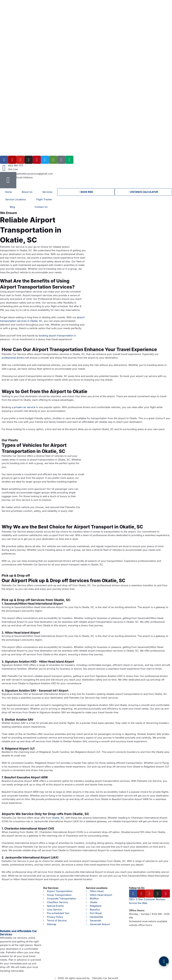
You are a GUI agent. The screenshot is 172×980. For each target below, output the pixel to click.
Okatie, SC (58, 818)
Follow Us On (137, 888)
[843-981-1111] (4, 168)
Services (47, 192)
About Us (27, 192)
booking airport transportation (56, 336)
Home (8, 192)
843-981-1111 (16, 166)
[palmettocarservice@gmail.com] (8, 180)
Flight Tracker (44, 199)
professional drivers (13, 358)
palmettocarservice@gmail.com (35, 174)
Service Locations (16, 199)
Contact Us (41, 207)
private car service (25, 407)
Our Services (51, 888)
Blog (12, 207)
